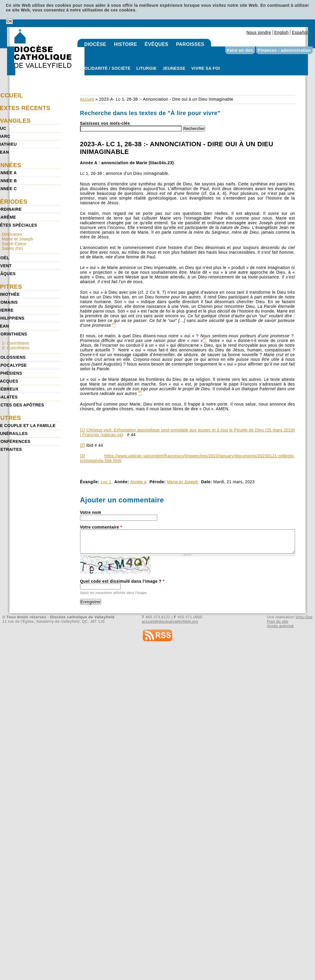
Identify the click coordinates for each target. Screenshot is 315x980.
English (282, 32)
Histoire (126, 44)
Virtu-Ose (304, 617)
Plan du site (277, 621)
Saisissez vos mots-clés (105, 123)
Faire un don (240, 50)
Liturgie (146, 68)
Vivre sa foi (206, 68)
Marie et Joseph (183, 482)
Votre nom (91, 512)
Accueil (87, 99)
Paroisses (190, 44)
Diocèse (95, 44)
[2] (83, 445)
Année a (139, 482)
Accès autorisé (280, 626)
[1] (83, 430)
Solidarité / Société (106, 68)
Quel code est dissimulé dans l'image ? (122, 581)
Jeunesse (174, 68)
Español (300, 32)
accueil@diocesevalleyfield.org (170, 621)
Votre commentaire (101, 527)
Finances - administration (284, 50)
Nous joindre (259, 32)
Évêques (157, 44)
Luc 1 (106, 482)
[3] (83, 456)
